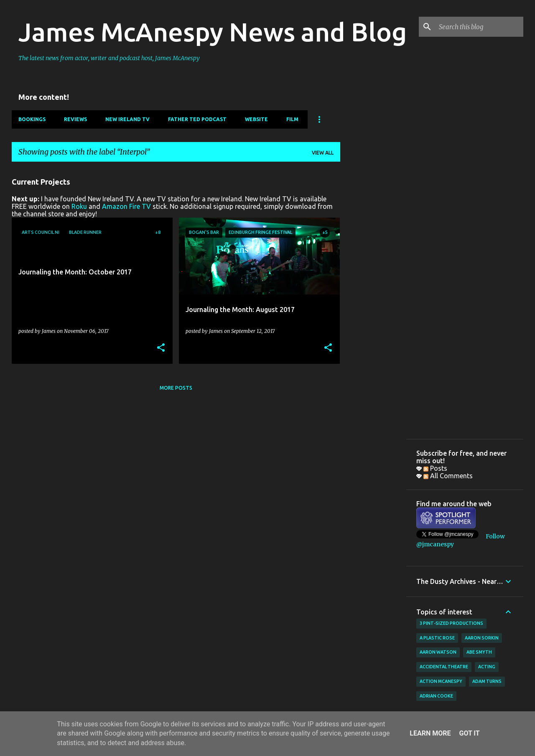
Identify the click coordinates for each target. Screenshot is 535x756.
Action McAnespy (441, 681)
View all (323, 153)
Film (292, 119)
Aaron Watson (438, 652)
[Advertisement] (373, 294)
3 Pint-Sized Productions (451, 623)
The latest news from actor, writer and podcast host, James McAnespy (109, 58)
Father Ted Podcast (197, 119)
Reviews (75, 119)
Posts (435, 468)
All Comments (448, 476)
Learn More (430, 733)
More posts (176, 388)
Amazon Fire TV (126, 206)
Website (256, 119)
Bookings (32, 119)
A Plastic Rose (437, 638)
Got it (469, 733)
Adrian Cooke (436, 696)
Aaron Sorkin (482, 638)
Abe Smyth (479, 652)
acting (487, 667)
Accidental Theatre (444, 667)
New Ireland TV (127, 119)
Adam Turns (487, 681)
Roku (79, 206)
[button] (161, 348)
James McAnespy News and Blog (213, 32)
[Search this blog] (479, 27)
